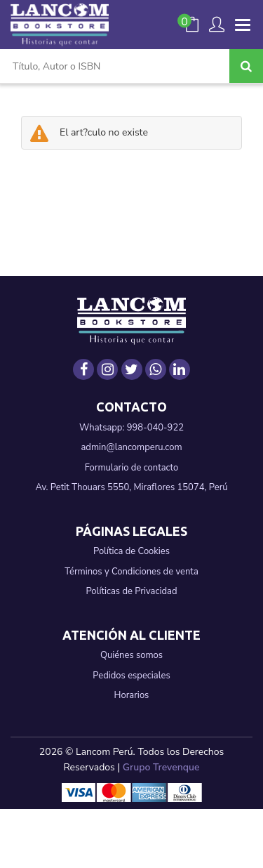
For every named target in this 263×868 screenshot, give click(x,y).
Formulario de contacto (132, 468)
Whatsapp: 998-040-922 (131, 428)
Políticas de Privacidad (131, 591)
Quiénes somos (131, 655)
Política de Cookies (131, 551)
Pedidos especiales (131, 676)
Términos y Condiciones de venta (131, 572)
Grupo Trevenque (161, 767)
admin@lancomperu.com (131, 447)
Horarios (132, 695)
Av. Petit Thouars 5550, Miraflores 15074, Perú (131, 487)
